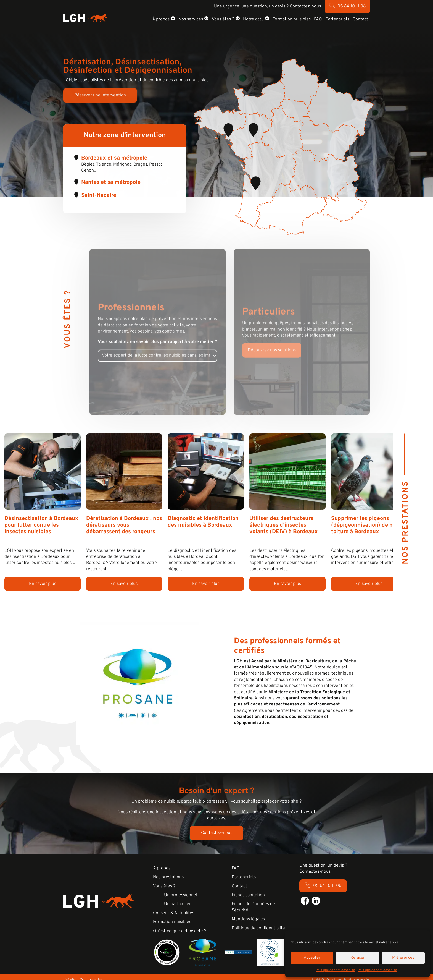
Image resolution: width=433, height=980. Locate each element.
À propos (161, 19)
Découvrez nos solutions (272, 357)
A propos (162, 868)
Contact (360, 19)
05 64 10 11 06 (352, 6)
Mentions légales (248, 919)
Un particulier (177, 904)
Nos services (191, 19)
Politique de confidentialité (335, 970)
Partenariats (337, 19)
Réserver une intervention (100, 97)
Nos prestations (168, 877)
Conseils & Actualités (174, 913)
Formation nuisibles (292, 19)
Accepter (312, 958)
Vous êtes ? (223, 19)
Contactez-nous (217, 833)
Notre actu (253, 19)
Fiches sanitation (248, 895)
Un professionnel (181, 895)
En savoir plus (43, 584)
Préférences (403, 958)
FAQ (318, 19)
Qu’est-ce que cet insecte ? (180, 931)
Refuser (358, 958)
